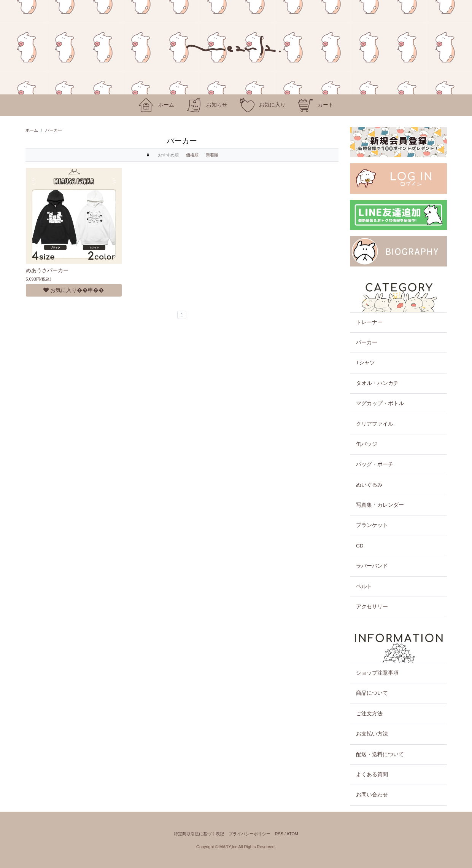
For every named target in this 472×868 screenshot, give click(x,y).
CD (360, 546)
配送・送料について (380, 754)
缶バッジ (367, 444)
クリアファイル (375, 424)
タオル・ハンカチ (377, 383)
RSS (279, 834)
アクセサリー (372, 607)
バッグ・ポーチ (375, 464)
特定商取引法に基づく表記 (199, 834)
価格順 (192, 155)
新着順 (212, 155)
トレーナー (369, 322)
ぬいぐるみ (369, 485)
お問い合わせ (372, 795)
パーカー (54, 130)
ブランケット (372, 525)
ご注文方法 (369, 714)
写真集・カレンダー (380, 505)
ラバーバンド (372, 566)
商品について (372, 693)
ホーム (32, 130)
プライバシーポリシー (250, 834)
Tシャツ (366, 363)
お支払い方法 (372, 734)
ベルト (364, 586)
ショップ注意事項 (377, 673)
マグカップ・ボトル (380, 403)
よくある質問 (372, 775)
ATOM (292, 834)
